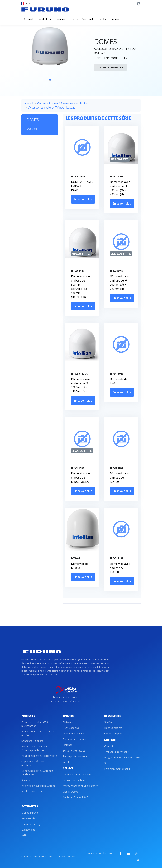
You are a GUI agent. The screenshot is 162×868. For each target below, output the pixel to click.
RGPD (112, 853)
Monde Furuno (30, 813)
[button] (26, 4)
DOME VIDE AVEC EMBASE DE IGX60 (82, 186)
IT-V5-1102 (117, 558)
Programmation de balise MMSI (122, 757)
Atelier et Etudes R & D (76, 797)
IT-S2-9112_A (79, 374)
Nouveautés (28, 818)
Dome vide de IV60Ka (80, 566)
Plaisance (68, 722)
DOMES (33, 120)
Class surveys (70, 792)
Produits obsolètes (32, 791)
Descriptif (32, 129)
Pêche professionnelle (75, 756)
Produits (44, 19)
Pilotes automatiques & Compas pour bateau (35, 748)
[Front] (45, 9)
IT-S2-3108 (116, 176)
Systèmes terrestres (74, 751)
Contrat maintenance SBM (78, 775)
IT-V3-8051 (117, 468)
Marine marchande (73, 734)
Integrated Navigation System (38, 786)
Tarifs (102, 19)
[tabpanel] (50, 57)
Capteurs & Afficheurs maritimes (34, 763)
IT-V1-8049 (117, 374)
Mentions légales (97, 853)
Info (74, 19)
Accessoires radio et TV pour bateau (52, 108)
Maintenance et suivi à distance (80, 786)
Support (88, 19)
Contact (109, 746)
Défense (68, 745)
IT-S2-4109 (78, 271)
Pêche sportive (71, 728)
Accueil (28, 19)
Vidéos (25, 835)
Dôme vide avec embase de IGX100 (120, 478)
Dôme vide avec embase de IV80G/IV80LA (81, 478)
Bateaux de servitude (75, 739)
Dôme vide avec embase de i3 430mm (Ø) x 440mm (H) (120, 188)
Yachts (67, 762)
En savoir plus (83, 199)
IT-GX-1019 (78, 176)
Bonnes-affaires (113, 728)
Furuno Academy (31, 824)
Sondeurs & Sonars (32, 741)
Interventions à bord (74, 780)
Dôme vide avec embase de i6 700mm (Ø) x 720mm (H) (120, 283)
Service (60, 19)
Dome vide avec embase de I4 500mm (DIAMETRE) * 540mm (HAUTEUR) (81, 287)
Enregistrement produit (117, 769)
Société (108, 722)
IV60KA (76, 558)
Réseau (115, 19)
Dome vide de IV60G (119, 381)
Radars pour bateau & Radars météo (38, 733)
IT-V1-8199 (78, 468)
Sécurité (26, 780)
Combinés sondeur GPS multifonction (35, 724)
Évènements (28, 830)
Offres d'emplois (113, 734)
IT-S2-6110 (116, 271)
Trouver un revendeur (110, 67)
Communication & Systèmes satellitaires (63, 103)
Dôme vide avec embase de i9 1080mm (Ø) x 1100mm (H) (81, 385)
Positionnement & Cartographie (39, 756)
